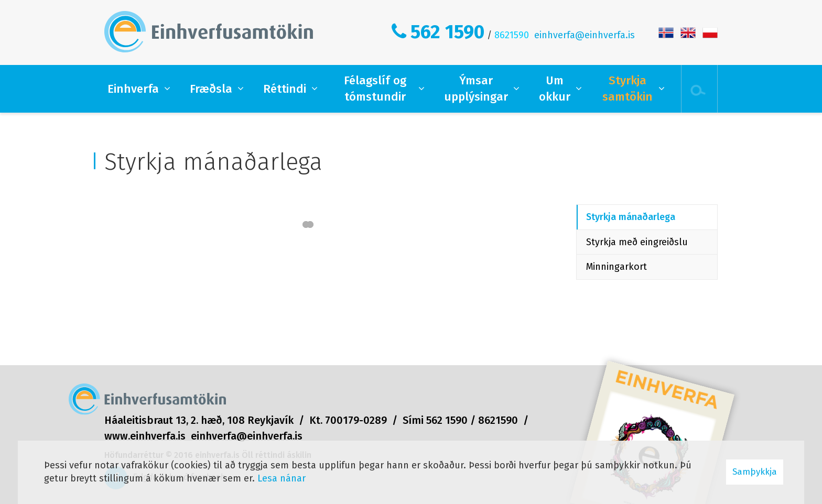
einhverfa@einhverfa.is (585, 35)
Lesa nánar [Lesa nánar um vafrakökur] (282, 478)
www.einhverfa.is (145, 436)
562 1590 (447, 32)
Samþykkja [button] (755, 472)
